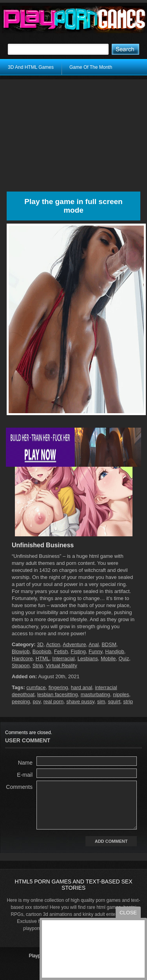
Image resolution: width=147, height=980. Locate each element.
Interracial (63, 658)
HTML (43, 658)
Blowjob (21, 651)
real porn (54, 701)
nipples (121, 694)
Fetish (61, 651)
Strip (38, 666)
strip (128, 701)
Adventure (74, 644)
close (128, 913)
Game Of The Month (91, 67)
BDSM (109, 644)
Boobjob (42, 651)
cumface (36, 687)
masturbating (95, 694)
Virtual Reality (62, 666)
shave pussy (80, 701)
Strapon (21, 666)
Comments (19, 787)
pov (37, 701)
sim (101, 701)
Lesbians (88, 658)
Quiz (124, 658)
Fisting (78, 651)
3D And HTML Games (31, 67)
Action (53, 644)
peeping (21, 701)
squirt (114, 701)
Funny (95, 651)
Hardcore (22, 658)
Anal (94, 644)
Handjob (114, 651)
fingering (58, 687)
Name (25, 763)
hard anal (82, 687)
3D (40, 644)
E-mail (25, 775)
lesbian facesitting (57, 694)
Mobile (108, 658)
